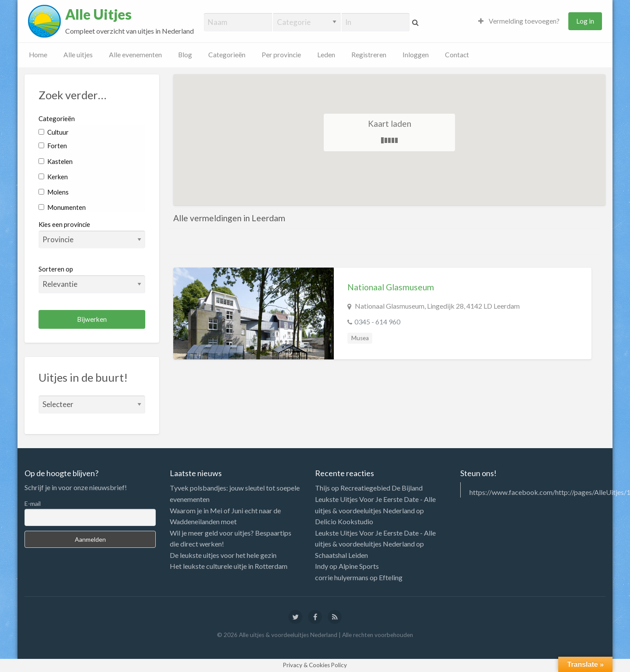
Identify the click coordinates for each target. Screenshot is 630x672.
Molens (54, 192)
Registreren (369, 55)
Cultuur (54, 132)
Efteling (391, 577)
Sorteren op (92, 279)
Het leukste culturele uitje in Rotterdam (229, 566)
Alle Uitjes (98, 14)
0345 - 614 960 (377, 322)
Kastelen (56, 161)
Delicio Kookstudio (344, 521)
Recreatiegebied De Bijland (381, 488)
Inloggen (416, 55)
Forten (53, 146)
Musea (360, 338)
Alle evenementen (135, 55)
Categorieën (227, 55)
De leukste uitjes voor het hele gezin (223, 555)
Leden (326, 55)
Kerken (53, 177)
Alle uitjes (78, 55)
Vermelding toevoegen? (519, 21)
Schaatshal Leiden (341, 555)
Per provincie (281, 55)
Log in (585, 21)
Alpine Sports (359, 566)
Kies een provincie (64, 224)
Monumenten (62, 207)
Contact (457, 55)
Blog (185, 55)
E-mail (33, 503)
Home (38, 55)
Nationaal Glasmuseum (391, 287)
